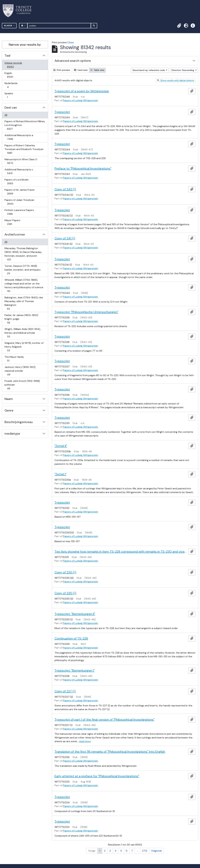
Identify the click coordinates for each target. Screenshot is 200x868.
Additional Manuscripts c (19, 171)
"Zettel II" (61, 446)
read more (85, 741)
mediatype (12, 434)
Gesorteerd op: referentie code (149, 70)
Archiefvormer (15, 234)
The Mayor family (14, 359)
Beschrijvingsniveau (19, 422)
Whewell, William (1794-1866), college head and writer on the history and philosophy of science (24, 285)
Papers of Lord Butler (17, 182)
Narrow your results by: (25, 45)
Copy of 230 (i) (65, 572)
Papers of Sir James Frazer (20, 192)
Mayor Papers (12, 222)
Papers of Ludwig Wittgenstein (80, 100)
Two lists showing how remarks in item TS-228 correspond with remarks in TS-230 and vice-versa (121, 552)
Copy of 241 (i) (65, 238)
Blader (9, 26)
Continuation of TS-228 (71, 638)
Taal (7, 55)
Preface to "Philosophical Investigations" (83, 168)
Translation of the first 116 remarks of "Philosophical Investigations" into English (110, 752)
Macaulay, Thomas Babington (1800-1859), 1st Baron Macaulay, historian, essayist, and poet (23, 254)
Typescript (62, 112)
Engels (12, 75)
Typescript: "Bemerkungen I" (75, 670)
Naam (9, 399)
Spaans (10, 95)
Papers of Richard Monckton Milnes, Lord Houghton (25, 125)
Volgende (156, 851)
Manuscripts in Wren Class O (21, 161)
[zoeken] (59, 26)
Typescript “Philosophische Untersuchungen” (86, 312)
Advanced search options (73, 61)
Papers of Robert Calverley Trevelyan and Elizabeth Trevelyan (24, 149)
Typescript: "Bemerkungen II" (75, 614)
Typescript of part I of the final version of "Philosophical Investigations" (104, 720)
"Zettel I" (60, 474)
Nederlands (11, 85)
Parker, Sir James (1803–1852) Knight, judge (21, 319)
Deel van (11, 108)
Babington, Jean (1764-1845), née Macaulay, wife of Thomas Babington (24, 303)
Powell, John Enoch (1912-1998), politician (22, 385)
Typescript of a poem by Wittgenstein (82, 91)
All (6, 115)
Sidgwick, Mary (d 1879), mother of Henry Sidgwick (24, 347)
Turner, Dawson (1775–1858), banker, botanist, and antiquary (22, 270)
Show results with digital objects (176, 80)
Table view (97, 70)
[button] (179, 26)
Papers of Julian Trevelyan (19, 202)
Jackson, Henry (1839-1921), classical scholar (20, 371)
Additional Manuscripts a (19, 137)
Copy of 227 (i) (65, 691)
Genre (9, 410)
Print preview (62, 70)
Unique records (13, 65)
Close (71, 42)
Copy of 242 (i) (65, 189)
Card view (81, 70)
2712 (145, 851)
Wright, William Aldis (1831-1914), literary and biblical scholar (22, 333)
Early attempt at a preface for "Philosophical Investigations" (97, 776)
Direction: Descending (183, 70)
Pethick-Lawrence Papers (19, 212)
